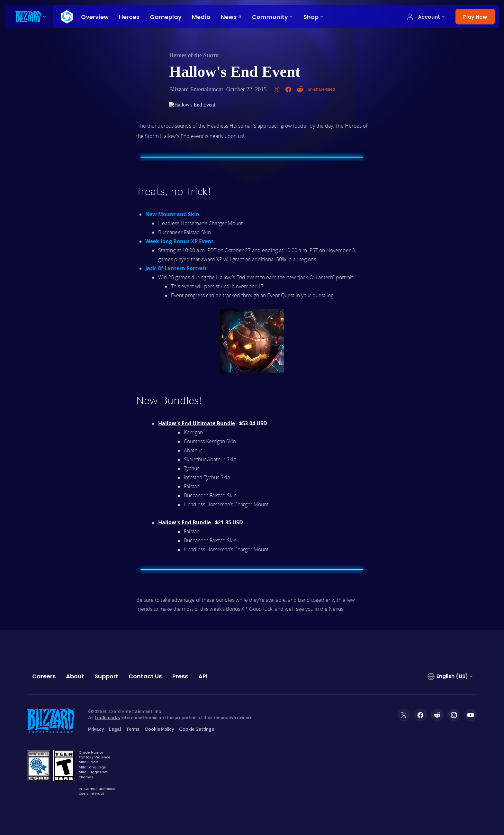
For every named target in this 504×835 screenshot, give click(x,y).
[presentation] (29, 17)
